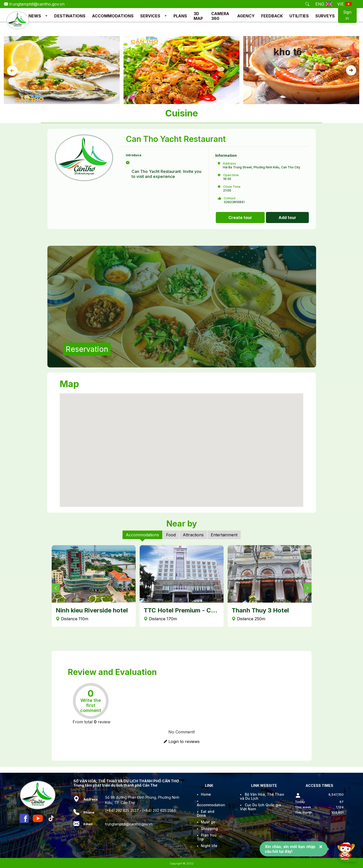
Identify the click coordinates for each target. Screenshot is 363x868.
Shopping (209, 829)
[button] (46, 16)
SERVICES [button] (150, 16)
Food (171, 535)
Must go (208, 822)
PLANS (180, 16)
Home (206, 794)
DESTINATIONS (70, 16)
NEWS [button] (35, 16)
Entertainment (224, 535)
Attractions (193, 535)
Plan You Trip (207, 837)
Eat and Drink (206, 813)
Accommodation (211, 805)
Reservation (87, 349)
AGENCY (246, 16)
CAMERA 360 (220, 16)
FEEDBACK (272, 16)
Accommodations (142, 535)
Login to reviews (182, 741)
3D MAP (198, 16)
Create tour (240, 218)
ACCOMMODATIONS (113, 16)
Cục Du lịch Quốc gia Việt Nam (261, 807)
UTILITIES (299, 16)
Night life (209, 846)
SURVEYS (325, 16)
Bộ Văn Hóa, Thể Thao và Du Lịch (262, 796)
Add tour (287, 218)
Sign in (347, 15)
